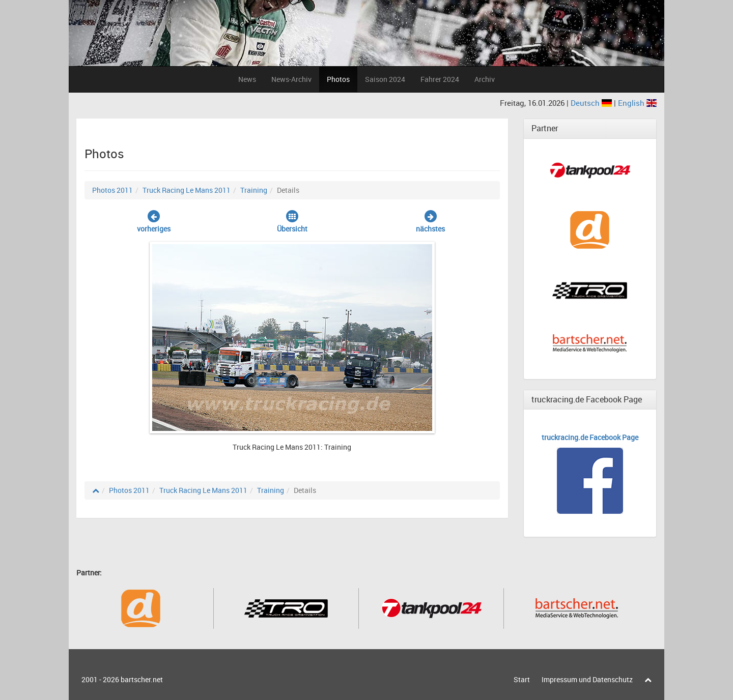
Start (522, 679)
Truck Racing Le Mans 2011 (187, 190)
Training (254, 190)
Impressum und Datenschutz (587, 679)
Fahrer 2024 (440, 79)
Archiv (485, 79)
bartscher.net (142, 679)
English (637, 103)
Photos (338, 79)
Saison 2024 (385, 79)
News (247, 79)
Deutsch (592, 103)
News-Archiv (291, 79)
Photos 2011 (112, 190)
